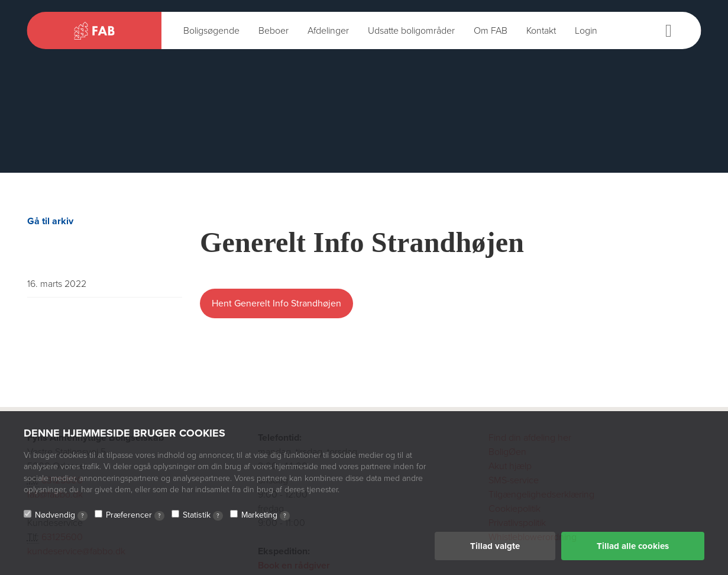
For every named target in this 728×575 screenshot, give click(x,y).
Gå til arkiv (50, 221)
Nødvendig (61, 515)
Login (586, 31)
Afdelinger (328, 31)
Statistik (203, 515)
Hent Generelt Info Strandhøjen (276, 303)
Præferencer (135, 515)
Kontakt (541, 31)
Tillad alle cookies (633, 546)
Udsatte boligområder (411, 31)
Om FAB (491, 31)
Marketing (266, 515)
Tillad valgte (495, 546)
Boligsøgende (211, 31)
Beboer (274, 31)
